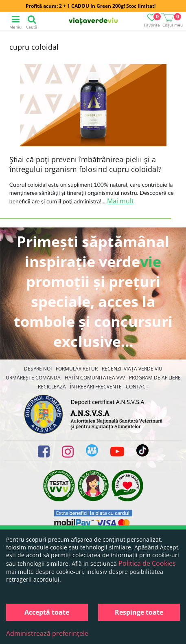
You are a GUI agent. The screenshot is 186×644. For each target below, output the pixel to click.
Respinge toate (139, 612)
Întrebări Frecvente (96, 387)
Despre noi (38, 369)
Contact (137, 387)
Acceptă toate (47, 612)
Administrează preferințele (47, 633)
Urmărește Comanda (33, 378)
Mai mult (120, 201)
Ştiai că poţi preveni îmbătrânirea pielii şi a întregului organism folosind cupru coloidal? (85, 164)
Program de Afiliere (155, 378)
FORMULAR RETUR (77, 369)
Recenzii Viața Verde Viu (132, 369)
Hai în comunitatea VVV (95, 378)
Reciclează (52, 387)
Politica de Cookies (147, 563)
